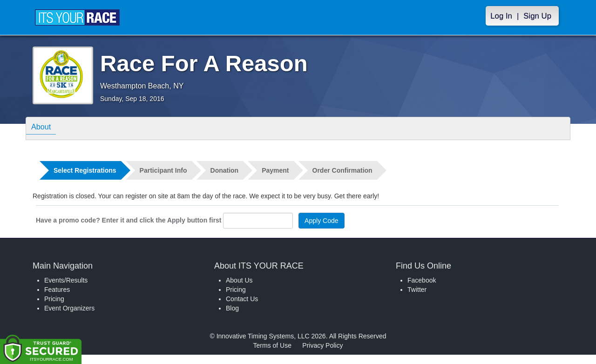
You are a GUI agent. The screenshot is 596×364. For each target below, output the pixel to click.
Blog (232, 308)
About (43, 128)
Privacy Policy (322, 345)
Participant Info (163, 170)
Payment (275, 170)
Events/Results (66, 280)
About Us (239, 280)
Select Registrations (85, 170)
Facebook (422, 280)
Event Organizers (69, 308)
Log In (501, 16)
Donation (225, 170)
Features (57, 290)
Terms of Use (272, 345)
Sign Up (537, 16)
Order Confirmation (342, 170)
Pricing (54, 299)
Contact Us (242, 299)
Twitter (417, 290)
